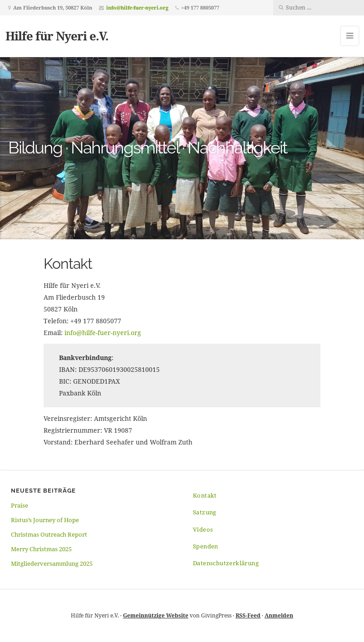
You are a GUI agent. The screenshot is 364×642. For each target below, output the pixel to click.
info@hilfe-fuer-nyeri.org (137, 7)
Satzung (205, 512)
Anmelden (279, 615)
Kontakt (205, 495)
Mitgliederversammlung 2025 (52, 563)
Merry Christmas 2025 (41, 549)
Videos (203, 529)
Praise (20, 505)
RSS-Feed (248, 615)
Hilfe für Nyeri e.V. (57, 36)
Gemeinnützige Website (156, 615)
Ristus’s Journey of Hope (45, 520)
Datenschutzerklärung (226, 563)
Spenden (206, 546)
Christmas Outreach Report (49, 534)
